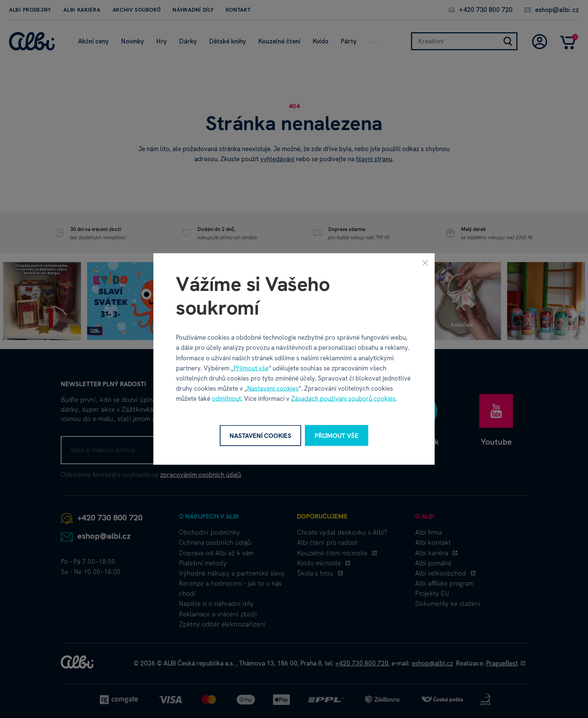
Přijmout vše (251, 368)
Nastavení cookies (273, 388)
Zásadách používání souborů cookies (343, 399)
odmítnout (226, 399)
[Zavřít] (425, 262)
